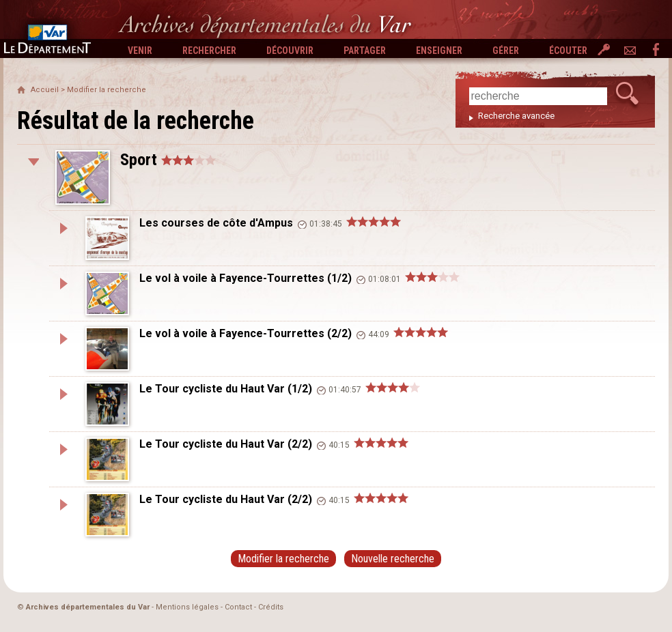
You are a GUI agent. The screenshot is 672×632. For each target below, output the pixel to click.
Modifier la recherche (107, 90)
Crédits (271, 607)
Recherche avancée (516, 116)
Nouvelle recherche (393, 559)
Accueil (45, 90)
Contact (238, 607)
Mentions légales (187, 607)
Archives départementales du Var (88, 607)
